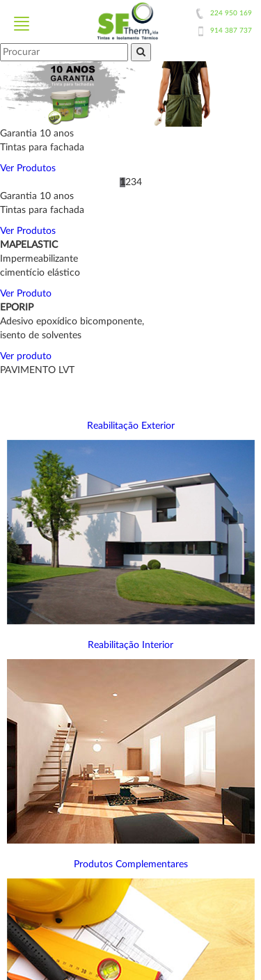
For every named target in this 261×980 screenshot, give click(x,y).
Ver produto (26, 356)
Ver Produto (26, 294)
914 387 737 (231, 31)
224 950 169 (231, 13)
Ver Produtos (28, 168)
